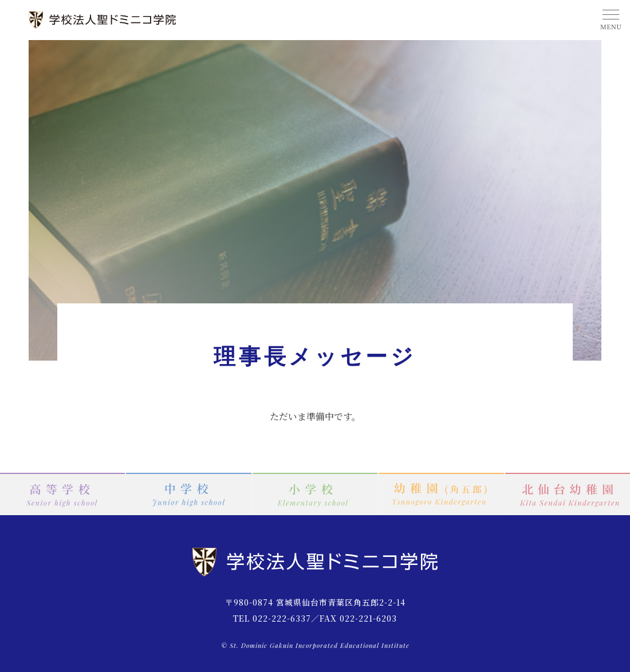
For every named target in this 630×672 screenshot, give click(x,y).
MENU (610, 20)
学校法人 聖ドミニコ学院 (103, 20)
